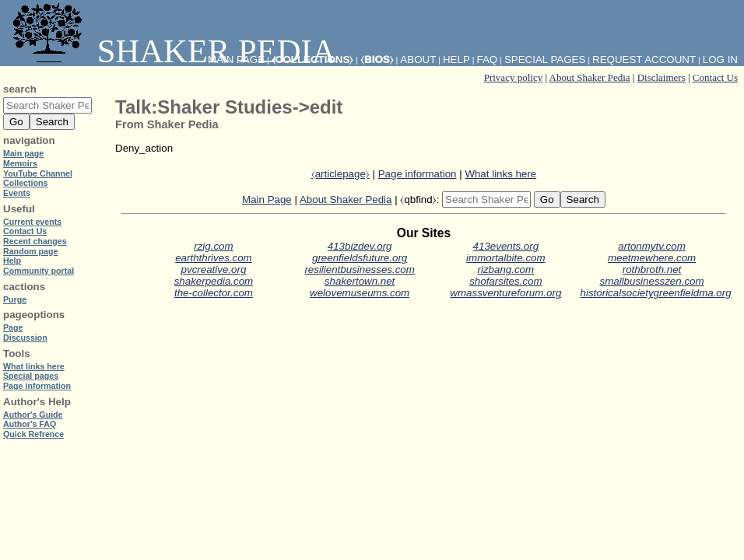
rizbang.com (506, 269)
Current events (32, 222)
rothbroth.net (652, 269)
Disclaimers (662, 77)
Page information (418, 174)
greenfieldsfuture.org (360, 258)
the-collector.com (214, 293)
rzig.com (213, 246)
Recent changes (35, 241)
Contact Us (715, 77)
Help (456, 59)
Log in (720, 59)
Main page (23, 153)
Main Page (267, 199)
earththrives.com (214, 258)
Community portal (39, 271)
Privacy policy (513, 77)
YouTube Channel (38, 173)
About (418, 59)
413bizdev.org (360, 246)
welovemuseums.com (360, 293)
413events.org (506, 246)
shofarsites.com (505, 281)
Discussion (25, 338)
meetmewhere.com (652, 258)
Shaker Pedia (171, 51)
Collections (25, 183)
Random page (30, 251)
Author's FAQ (30, 424)
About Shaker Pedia (590, 77)
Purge (15, 299)
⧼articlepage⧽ (340, 174)
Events (17, 193)
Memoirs (20, 163)
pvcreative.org (214, 269)
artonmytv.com (651, 246)
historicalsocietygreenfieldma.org (656, 293)
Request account (644, 59)
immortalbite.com (505, 258)
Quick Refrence (33, 434)
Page (13, 327)
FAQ (488, 59)
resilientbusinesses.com (360, 269)
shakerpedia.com (214, 281)
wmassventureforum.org (505, 293)
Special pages (545, 59)
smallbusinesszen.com (652, 281)
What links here (500, 174)
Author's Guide (33, 415)
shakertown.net (360, 281)
